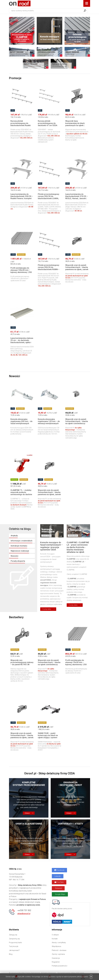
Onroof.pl (20, 3)
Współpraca (56, 946)
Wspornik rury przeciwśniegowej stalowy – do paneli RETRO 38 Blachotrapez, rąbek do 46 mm (22, 664)
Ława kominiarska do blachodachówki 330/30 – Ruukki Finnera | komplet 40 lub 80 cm (22, 197)
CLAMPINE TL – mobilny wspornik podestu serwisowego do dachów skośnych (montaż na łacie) (21, 494)
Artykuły (14, 536)
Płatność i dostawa (59, 950)
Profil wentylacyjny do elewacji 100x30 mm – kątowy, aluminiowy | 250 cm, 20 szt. (21, 271)
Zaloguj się (13, 935)
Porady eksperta (18, 561)
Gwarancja (56, 958)
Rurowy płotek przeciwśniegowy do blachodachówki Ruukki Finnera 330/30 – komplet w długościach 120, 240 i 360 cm (22, 126)
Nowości (14, 556)
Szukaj (85, 11)
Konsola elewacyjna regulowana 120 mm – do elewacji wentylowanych (49, 421)
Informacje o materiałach (22, 541)
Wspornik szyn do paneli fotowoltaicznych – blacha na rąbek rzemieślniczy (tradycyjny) (77, 422)
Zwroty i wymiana (58, 954)
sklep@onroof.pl (24, 914)
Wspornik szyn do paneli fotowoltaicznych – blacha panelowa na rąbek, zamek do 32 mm (77, 268)
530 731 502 (24, 910)
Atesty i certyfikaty (59, 943)
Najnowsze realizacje (20, 551)
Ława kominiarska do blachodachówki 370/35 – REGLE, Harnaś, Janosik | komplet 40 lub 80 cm (77, 197)
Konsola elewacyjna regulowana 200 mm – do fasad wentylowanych (21, 421)
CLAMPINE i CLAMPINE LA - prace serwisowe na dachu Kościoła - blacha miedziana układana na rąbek (78, 547)
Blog (11, 954)
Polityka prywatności (60, 966)
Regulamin (56, 962)
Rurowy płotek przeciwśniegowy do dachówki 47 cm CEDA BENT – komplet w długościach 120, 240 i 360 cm (48, 126)
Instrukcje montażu (19, 546)
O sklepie (55, 935)
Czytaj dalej (47, 609)
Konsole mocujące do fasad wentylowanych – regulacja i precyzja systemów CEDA (51, 546)
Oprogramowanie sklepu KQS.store (71, 973)
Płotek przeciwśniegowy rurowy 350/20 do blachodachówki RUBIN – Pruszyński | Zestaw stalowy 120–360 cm (49, 269)
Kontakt (55, 939)
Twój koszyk (14, 946)
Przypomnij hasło (15, 943)
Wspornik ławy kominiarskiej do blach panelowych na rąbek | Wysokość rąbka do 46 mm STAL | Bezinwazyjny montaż (76, 126)
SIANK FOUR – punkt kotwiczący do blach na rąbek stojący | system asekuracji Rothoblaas (48, 736)
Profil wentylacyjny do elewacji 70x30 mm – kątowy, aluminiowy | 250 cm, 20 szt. (76, 663)
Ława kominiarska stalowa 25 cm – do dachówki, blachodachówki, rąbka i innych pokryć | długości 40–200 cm (22, 342)
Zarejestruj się (14, 939)
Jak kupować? (14, 950)
